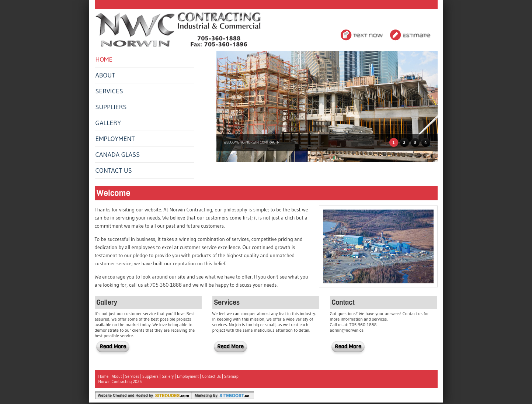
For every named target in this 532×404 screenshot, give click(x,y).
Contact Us (114, 170)
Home (104, 59)
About (105, 75)
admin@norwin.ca (347, 330)
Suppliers (111, 107)
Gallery (108, 123)
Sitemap (231, 376)
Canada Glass (118, 155)
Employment (115, 139)
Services (109, 91)
